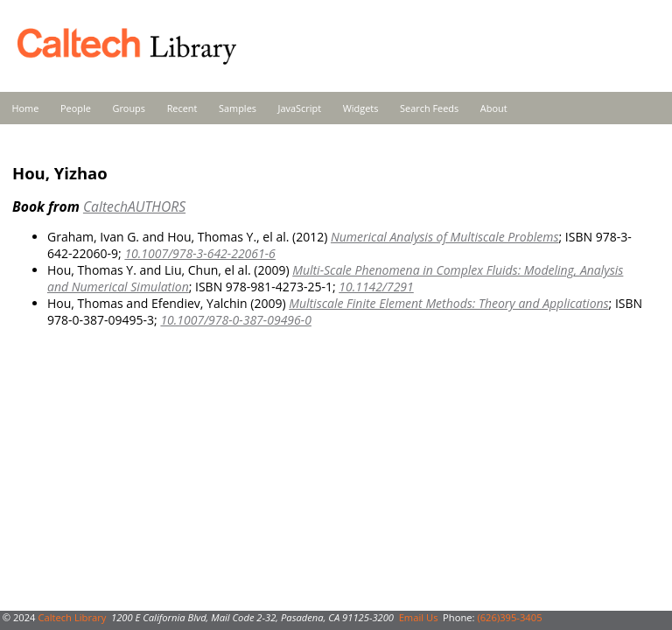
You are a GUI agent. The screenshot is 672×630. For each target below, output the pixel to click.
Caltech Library (72, 617)
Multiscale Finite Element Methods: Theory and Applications (448, 303)
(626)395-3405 (509, 617)
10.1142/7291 (376, 287)
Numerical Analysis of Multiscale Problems (445, 237)
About (494, 108)
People (76, 108)
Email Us (419, 617)
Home (26, 108)
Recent (182, 108)
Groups (129, 108)
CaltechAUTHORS (134, 206)
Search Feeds (429, 108)
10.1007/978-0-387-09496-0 (235, 320)
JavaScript (300, 108)
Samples (238, 108)
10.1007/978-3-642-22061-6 (199, 253)
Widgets (361, 108)
